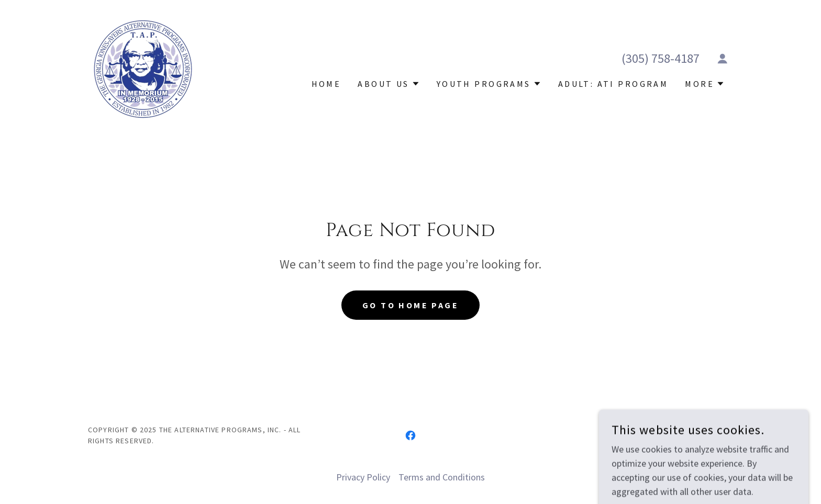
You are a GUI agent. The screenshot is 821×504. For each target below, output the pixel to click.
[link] (143, 68)
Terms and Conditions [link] (442, 477)
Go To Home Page (410, 305)
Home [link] (326, 84)
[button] (723, 59)
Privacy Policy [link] (363, 477)
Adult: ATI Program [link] (613, 84)
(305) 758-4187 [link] (661, 58)
